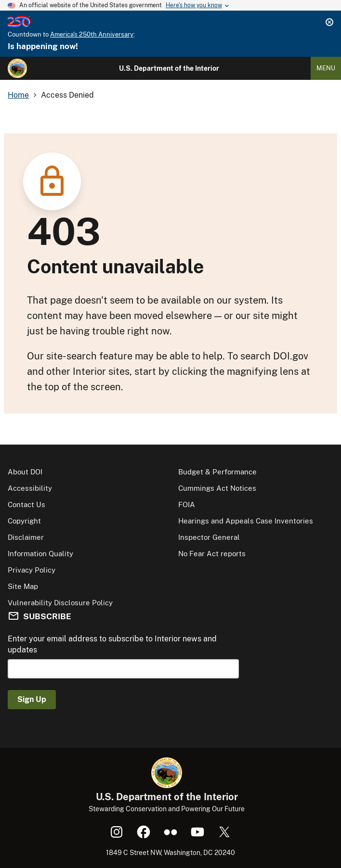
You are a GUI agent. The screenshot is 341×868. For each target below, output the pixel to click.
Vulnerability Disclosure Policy (60, 603)
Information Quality (40, 554)
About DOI (25, 472)
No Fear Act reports (212, 554)
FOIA (187, 504)
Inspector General (209, 537)
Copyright (24, 521)
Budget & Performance (217, 472)
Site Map (23, 586)
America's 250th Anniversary (92, 34)
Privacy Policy (32, 570)
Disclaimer (26, 537)
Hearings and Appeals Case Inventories (246, 521)
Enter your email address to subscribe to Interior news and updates (112, 644)
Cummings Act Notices (217, 488)
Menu (326, 68)
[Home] (17, 68)
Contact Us (26, 504)
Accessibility (30, 488)
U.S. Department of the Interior (169, 68)
